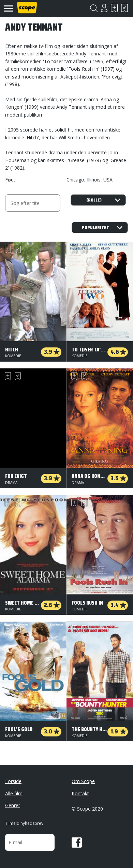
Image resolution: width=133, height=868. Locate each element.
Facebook (77, 843)
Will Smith (69, 137)
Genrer (13, 805)
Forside (13, 781)
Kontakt (80, 793)
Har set (124, 8)
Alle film (14, 793)
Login (104, 8)
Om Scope (83, 781)
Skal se (114, 8)
